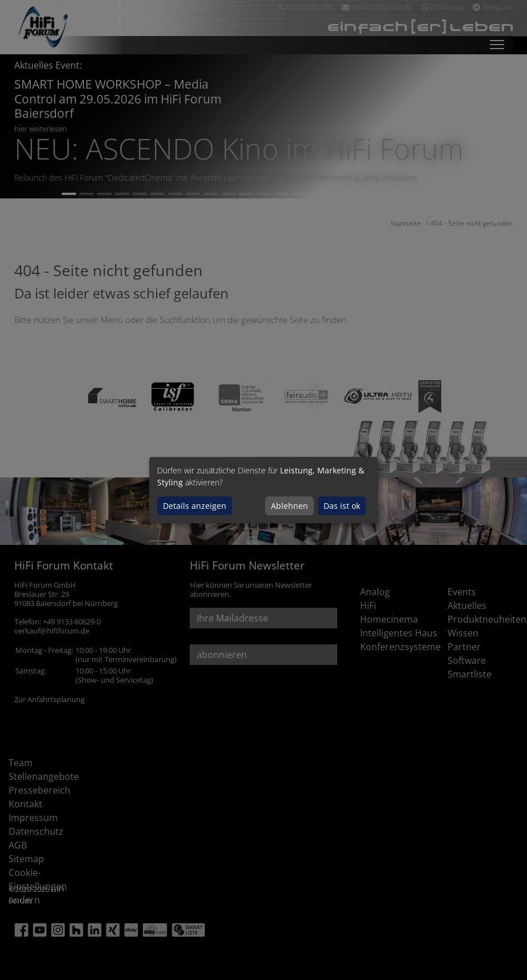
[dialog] (263, 490)
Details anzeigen (195, 506)
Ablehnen (290, 506)
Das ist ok (342, 506)
